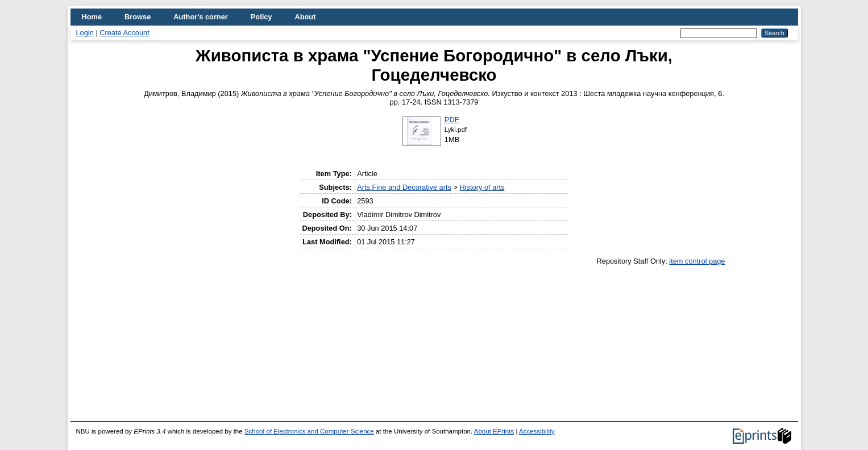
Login (85, 33)
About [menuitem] (305, 17)
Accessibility (537, 431)
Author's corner (200, 17)
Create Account (124, 33)
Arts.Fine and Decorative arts (404, 187)
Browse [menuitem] (138, 17)
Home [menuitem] (92, 17)
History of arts (482, 187)
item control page (697, 261)
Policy (261, 17)
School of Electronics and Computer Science (309, 431)
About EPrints (494, 431)
